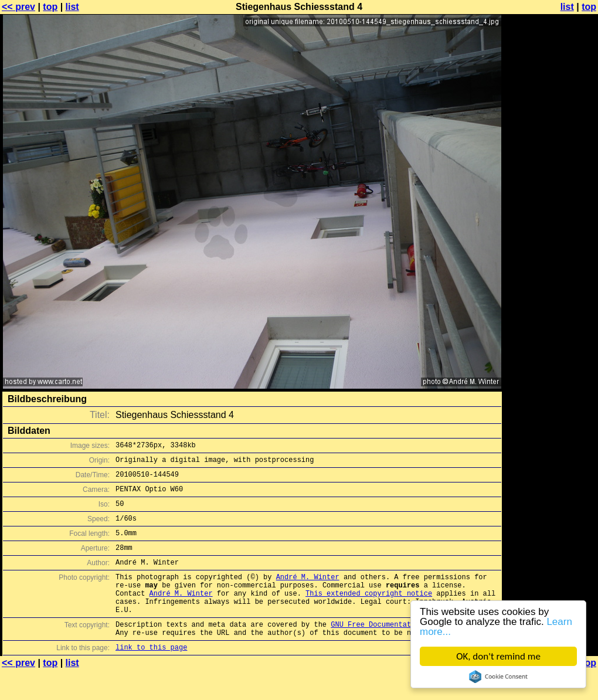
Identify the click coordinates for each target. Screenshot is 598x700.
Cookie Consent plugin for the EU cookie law (498, 677)
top (50, 7)
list (72, 7)
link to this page (151, 677)
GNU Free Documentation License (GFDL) (409, 650)
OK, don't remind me (498, 656)
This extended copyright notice (369, 614)
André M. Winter (308, 594)
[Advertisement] (551, 151)
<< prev (18, 7)
